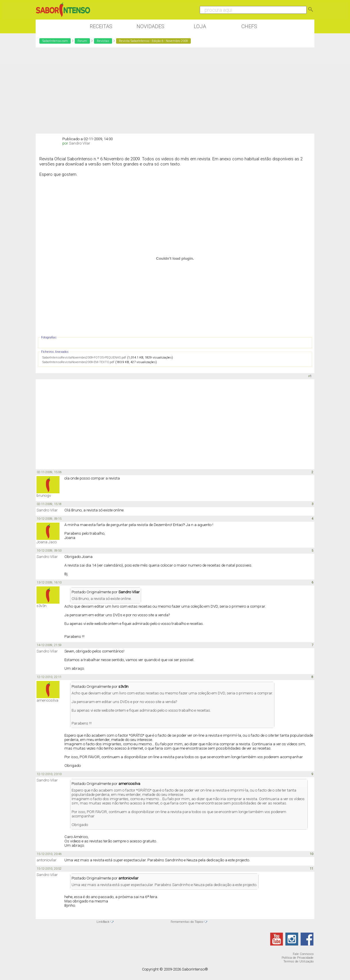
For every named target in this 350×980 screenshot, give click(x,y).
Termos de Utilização (298, 961)
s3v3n (42, 606)
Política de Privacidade (298, 958)
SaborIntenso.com (55, 41)
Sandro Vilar (80, 143)
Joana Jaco (47, 542)
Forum (82, 41)
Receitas (101, 26)
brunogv (44, 495)
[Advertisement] (175, 91)
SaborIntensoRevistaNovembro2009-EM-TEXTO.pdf (78, 362)
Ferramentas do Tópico (187, 922)
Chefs (249, 26)
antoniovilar (47, 860)
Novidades (150, 26)
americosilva (47, 700)
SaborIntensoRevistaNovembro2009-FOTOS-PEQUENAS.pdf (84, 358)
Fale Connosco (303, 954)
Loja (200, 26)
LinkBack (103, 922)
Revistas (103, 41)
